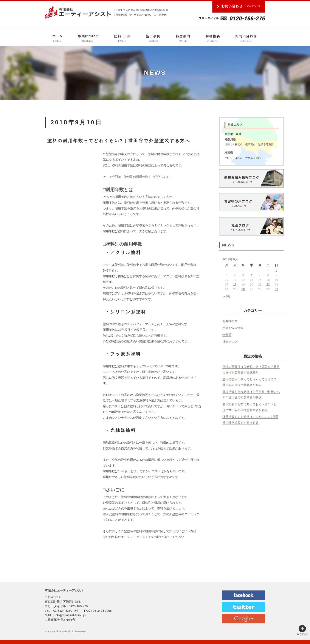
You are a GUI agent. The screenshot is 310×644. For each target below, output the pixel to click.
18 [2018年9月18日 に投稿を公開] (235, 284)
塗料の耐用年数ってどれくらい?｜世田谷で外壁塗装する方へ (119, 141)
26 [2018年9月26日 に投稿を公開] (243, 289)
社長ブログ (230, 341)
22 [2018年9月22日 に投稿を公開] (268, 284)
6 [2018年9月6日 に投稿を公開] (251, 275)
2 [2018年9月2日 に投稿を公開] (276, 270)
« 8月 (227, 296)
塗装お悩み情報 (233, 328)
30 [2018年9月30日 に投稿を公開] (276, 289)
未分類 (227, 335)
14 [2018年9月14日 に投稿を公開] (260, 280)
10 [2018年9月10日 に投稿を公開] (226, 280)
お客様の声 (230, 321)
